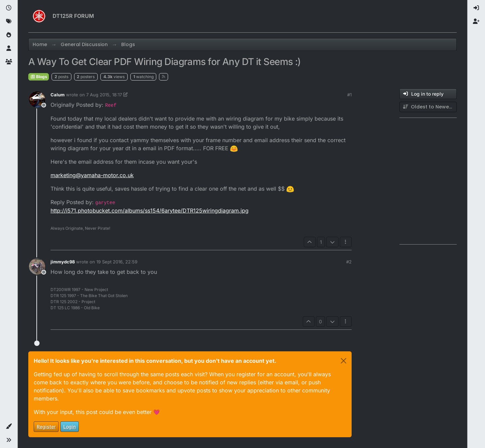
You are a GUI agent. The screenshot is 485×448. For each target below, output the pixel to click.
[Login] (476, 8)
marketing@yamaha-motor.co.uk (92, 175)
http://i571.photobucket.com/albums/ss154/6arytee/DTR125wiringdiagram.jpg (150, 211)
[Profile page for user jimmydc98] (37, 266)
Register (46, 427)
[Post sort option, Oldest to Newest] (428, 107)
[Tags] (9, 22)
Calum (58, 95)
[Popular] (9, 35)
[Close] (344, 361)
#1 (349, 95)
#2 (349, 262)
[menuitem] (476, 8)
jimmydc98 (63, 262)
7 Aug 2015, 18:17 (104, 95)
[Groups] (9, 62)
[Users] (9, 49)
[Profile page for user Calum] (37, 99)
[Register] (476, 22)
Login (70, 427)
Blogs (39, 77)
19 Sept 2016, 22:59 (117, 262)
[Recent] (9, 8)
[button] (9, 426)
